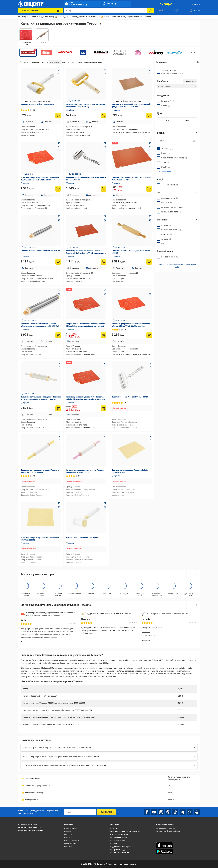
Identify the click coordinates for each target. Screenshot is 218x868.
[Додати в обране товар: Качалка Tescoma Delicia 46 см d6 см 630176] (59, 216)
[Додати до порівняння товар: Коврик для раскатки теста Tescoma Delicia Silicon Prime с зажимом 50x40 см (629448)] (105, 294)
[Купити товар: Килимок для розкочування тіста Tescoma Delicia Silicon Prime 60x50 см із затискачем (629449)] (104, 408)
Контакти (68, 834)
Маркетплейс (70, 843)
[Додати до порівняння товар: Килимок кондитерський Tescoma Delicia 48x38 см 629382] (150, 440)
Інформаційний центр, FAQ (30, 827)
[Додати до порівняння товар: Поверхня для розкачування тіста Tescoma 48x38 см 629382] (59, 507)
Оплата (113, 828)
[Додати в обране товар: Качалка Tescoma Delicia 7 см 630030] (105, 503)
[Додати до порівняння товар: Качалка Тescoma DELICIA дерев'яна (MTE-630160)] (150, 220)
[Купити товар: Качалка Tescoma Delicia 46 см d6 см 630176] (58, 262)
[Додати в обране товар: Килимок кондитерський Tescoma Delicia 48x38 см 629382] (150, 436)
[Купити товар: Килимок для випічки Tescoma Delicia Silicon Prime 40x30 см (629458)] (149, 189)
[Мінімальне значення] (167, 120)
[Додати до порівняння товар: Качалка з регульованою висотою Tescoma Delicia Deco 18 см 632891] (59, 440)
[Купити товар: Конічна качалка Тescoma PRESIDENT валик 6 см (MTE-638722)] (104, 189)
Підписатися (106, 812)
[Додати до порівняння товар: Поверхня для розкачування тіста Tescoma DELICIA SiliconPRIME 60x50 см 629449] (150, 294)
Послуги (114, 843)
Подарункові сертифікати (121, 846)
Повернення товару (119, 837)
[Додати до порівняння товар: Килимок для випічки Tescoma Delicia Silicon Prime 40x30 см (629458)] (150, 147)
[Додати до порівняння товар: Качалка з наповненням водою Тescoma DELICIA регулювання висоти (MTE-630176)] (59, 294)
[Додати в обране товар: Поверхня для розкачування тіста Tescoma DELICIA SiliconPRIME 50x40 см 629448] (59, 143)
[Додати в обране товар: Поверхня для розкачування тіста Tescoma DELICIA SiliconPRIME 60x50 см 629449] (150, 290)
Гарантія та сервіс (118, 840)
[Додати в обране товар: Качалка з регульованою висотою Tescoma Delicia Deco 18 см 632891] (59, 436)
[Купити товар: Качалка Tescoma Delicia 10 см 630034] (58, 116)
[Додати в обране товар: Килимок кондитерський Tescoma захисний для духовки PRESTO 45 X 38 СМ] (150, 70)
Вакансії (68, 837)
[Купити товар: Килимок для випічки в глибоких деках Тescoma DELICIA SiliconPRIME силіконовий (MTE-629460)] (104, 262)
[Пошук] (151, 11)
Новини (68, 831)
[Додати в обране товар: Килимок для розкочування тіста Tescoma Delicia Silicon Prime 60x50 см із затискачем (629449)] (105, 363)
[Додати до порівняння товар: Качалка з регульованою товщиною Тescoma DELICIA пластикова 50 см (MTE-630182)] (59, 367)
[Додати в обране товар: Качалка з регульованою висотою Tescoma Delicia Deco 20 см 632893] (105, 436)
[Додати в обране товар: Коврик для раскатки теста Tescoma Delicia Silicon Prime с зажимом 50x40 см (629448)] (105, 290)
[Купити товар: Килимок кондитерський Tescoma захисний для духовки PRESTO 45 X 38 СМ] (149, 116)
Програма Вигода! (118, 849)
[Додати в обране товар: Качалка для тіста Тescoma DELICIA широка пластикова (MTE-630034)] (105, 70)
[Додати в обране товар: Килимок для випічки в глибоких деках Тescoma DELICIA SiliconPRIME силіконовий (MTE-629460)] (105, 216)
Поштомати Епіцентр (120, 853)
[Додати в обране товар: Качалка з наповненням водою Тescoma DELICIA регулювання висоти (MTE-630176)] (59, 290)
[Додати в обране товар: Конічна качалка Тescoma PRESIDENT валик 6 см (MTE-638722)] (105, 143)
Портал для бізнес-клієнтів (168, 831)
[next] (196, 574)
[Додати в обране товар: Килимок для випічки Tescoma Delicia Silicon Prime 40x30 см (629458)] (150, 143)
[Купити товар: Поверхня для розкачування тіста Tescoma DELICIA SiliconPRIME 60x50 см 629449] (149, 335)
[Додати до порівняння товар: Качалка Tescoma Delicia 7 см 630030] (105, 507)
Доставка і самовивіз (120, 834)
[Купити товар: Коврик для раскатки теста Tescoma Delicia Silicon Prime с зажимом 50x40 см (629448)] (104, 335)
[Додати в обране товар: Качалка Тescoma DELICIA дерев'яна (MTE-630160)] (150, 216)
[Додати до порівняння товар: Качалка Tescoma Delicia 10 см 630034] (59, 74)
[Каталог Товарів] (41, 11)
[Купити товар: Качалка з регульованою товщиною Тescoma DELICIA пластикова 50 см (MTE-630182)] (58, 408)
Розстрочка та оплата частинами (125, 831)
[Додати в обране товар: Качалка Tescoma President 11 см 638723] (150, 363)
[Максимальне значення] (187, 120)
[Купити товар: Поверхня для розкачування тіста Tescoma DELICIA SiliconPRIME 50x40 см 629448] (58, 189)
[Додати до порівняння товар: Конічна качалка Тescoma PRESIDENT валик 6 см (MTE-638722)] (105, 147)
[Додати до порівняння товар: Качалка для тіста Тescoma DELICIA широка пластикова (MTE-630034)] (105, 74)
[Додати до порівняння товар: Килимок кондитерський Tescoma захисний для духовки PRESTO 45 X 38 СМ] (150, 74)
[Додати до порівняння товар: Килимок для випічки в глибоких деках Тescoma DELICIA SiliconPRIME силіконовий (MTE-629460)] (105, 220)
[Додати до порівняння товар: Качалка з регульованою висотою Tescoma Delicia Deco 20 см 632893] (105, 440)
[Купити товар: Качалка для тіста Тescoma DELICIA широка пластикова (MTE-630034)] (104, 116)
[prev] (190, 574)
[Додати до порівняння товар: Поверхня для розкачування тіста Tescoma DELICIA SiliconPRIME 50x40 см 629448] (59, 147)
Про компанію (71, 828)
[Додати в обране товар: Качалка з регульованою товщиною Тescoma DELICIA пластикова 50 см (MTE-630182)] (59, 363)
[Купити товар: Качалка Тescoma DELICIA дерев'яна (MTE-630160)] (149, 262)
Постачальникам (72, 840)
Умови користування (165, 828)
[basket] (194, 11)
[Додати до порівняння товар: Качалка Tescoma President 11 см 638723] (150, 367)
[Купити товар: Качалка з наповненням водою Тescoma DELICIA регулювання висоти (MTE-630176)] (58, 335)
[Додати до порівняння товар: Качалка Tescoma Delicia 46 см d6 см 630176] (59, 220)
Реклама (68, 846)
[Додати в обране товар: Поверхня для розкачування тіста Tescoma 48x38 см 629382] (59, 503)
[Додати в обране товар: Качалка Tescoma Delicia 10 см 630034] (59, 70)
